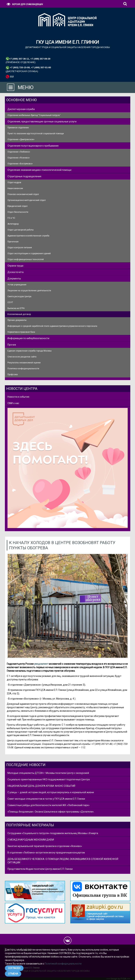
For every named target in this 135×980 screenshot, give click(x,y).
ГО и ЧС (11, 218)
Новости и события (18, 397)
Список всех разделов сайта (22, 357)
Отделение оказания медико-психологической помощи (39, 170)
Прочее (12, 345)
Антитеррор (13, 224)
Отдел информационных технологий (26, 259)
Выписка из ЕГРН (16, 308)
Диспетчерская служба (21, 109)
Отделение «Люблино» (19, 152)
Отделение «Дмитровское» (21, 139)
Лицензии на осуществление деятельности (29, 291)
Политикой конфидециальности (63, 964)
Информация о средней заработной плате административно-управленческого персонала (52, 326)
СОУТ (10, 302)
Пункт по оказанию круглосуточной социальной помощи (36, 134)
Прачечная (13, 242)
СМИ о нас (13, 403)
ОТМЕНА (13, 974)
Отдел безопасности (18, 212)
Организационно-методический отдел (27, 200)
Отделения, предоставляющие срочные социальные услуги (42, 122)
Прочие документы (17, 320)
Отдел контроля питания (20, 248)
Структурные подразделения (24, 176)
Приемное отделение (18, 128)
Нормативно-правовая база (21, 332)
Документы (14, 279)
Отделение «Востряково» (20, 164)
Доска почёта (16, 272)
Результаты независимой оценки (24, 363)
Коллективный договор (19, 314)
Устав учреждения (17, 285)
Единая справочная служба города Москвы (30, 351)
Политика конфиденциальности (23, 369)
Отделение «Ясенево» (19, 158)
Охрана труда (15, 266)
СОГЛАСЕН (14, 968)
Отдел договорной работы (21, 230)
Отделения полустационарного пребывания (33, 146)
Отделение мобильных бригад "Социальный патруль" (34, 115)
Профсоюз (13, 374)
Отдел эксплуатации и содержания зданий (29, 253)
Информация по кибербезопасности (28, 338)
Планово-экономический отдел (23, 194)
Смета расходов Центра (19, 296)
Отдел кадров (14, 182)
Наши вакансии (15, 188)
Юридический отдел (18, 206)
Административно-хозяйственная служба (28, 236)
